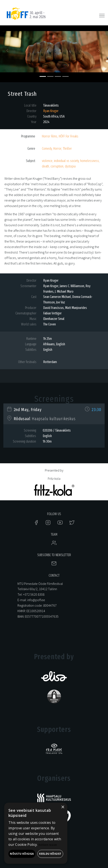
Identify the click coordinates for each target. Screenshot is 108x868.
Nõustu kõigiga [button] (22, 854)
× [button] (63, 807)
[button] (8, 52)
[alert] (36, 833)
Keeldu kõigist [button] (50, 854)
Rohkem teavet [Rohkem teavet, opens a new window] (48, 845)
